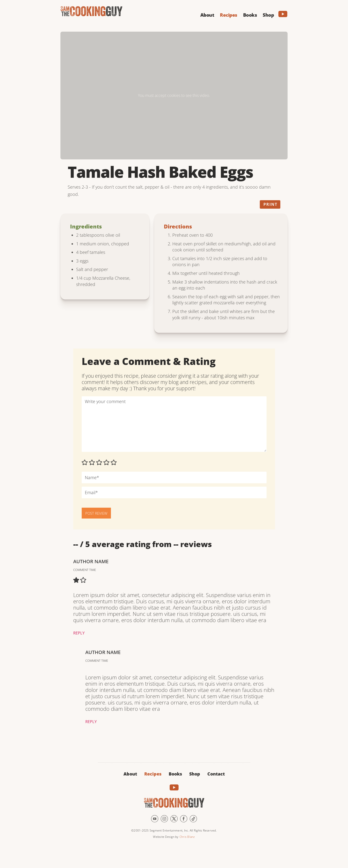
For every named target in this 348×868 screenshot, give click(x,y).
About (130, 774)
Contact (216, 774)
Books (175, 774)
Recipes (153, 774)
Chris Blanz (187, 837)
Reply (79, 633)
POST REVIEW (96, 513)
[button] (207, 14)
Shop (195, 774)
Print (270, 204)
